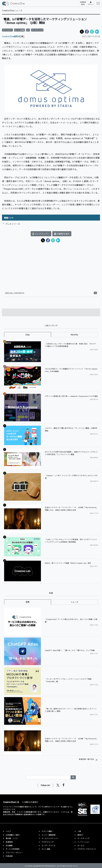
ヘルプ (8, 831)
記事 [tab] (28, 602)
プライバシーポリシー (14, 853)
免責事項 (9, 842)
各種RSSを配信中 (30, 802)
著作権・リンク (12, 838)
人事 (79, 831)
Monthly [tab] (74, 335)
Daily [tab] (28, 335)
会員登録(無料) (83, 3)
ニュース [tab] (75, 602)
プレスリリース (13, 224)
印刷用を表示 (62, 234)
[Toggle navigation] (97, 3)
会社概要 (9, 845)
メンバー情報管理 (48, 835)
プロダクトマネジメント (87, 849)
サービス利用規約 (13, 849)
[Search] (48, 777)
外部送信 (9, 856)
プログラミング (48, 842)
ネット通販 (46, 849)
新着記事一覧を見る (87, 759)
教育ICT (80, 835)
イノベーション (83, 842)
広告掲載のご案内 (13, 835)
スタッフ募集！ (48, 831)
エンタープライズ (48, 845)
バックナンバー (41, 234)
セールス (81, 845)
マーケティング (83, 838)
